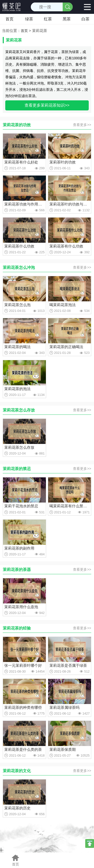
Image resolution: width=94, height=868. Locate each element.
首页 (10, 19)
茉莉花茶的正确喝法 (66, 347)
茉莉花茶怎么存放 (19, 447)
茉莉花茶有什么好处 (21, 162)
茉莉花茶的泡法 (17, 389)
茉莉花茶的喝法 (17, 347)
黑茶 (67, 19)
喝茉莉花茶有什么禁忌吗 (70, 506)
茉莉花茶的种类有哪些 (23, 707)
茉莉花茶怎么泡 (17, 305)
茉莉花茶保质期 (63, 749)
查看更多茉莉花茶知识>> (47, 105)
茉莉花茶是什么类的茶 (23, 749)
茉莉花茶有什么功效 (66, 246)
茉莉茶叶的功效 (63, 162)
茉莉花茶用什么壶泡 (21, 607)
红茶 (48, 19)
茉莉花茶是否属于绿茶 (68, 665)
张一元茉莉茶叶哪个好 (23, 665)
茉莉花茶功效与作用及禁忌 (24, 204)
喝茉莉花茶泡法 (63, 305)
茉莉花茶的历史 (17, 808)
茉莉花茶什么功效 (19, 246)
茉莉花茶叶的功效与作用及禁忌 (70, 204)
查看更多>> (82, 125)
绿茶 (29, 19)
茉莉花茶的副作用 (19, 548)
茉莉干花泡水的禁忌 (21, 506)
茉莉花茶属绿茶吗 (64, 707)
